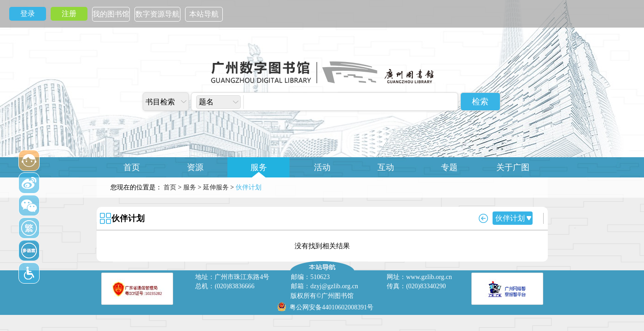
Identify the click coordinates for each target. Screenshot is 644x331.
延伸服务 (216, 187)
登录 (28, 14)
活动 (322, 167)
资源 (195, 167)
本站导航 (204, 14)
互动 (386, 167)
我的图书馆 (111, 14)
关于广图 (513, 167)
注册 (69, 14)
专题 (449, 167)
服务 (259, 167)
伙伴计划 (128, 218)
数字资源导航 (157, 14)
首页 (132, 167)
